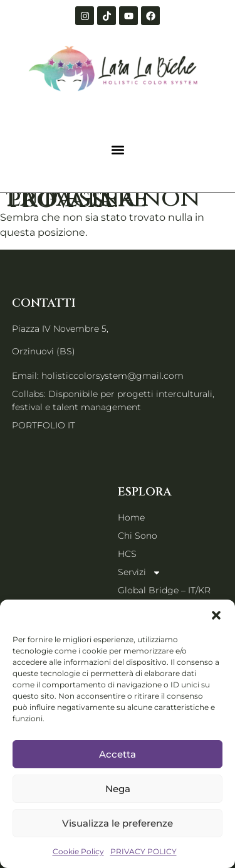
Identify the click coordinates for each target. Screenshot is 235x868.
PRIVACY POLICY (144, 851)
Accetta (118, 754)
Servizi (139, 572)
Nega (118, 789)
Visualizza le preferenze (118, 823)
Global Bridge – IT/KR (164, 590)
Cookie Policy (78, 851)
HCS (127, 554)
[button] (216, 615)
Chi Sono (138, 536)
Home (131, 517)
